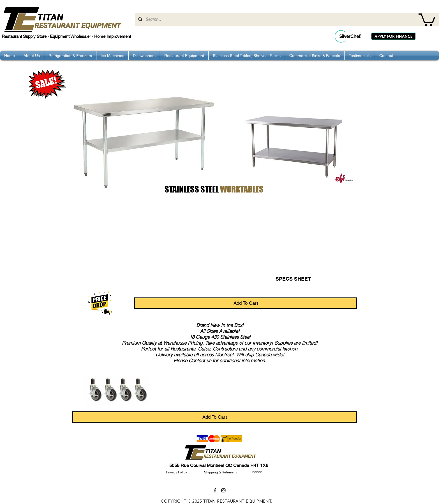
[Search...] (286, 20)
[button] (427, 19)
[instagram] (223, 490)
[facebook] (215, 490)
